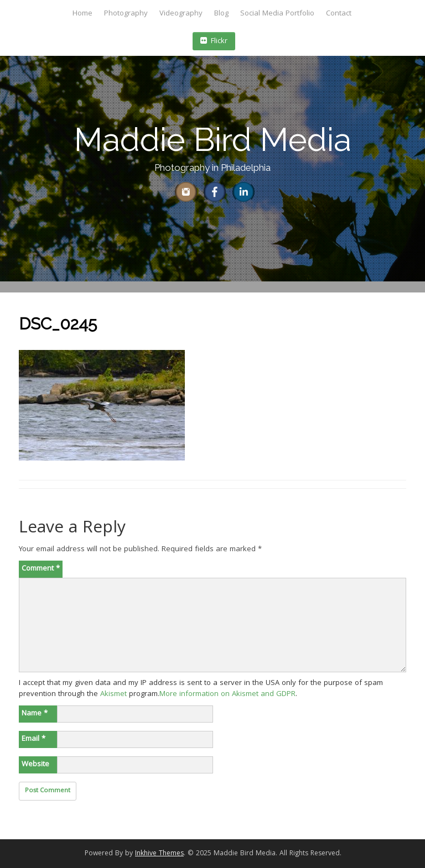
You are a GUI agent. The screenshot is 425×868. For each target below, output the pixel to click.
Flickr (214, 41)
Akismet (113, 694)
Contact (339, 14)
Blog (221, 14)
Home (82, 14)
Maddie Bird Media (213, 140)
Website (35, 765)
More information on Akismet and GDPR (227, 694)
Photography (126, 14)
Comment (41, 569)
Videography (181, 14)
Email (33, 739)
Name (35, 714)
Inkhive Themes (159, 854)
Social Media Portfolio (277, 14)
